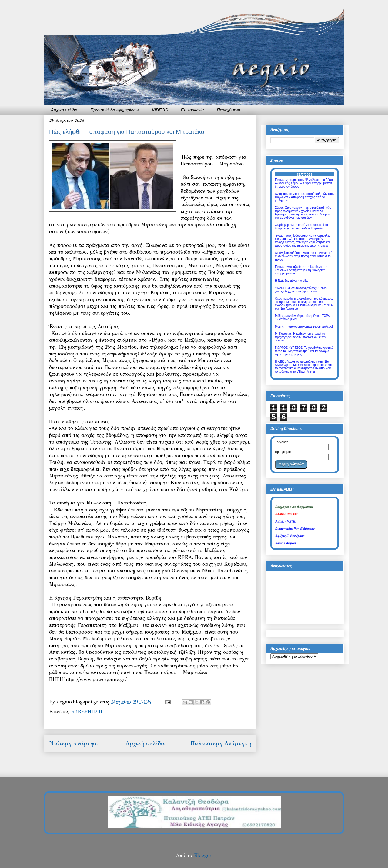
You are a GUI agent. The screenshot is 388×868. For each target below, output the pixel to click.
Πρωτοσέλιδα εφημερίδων (115, 110)
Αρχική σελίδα (64, 110)
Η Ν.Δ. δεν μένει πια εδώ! (292, 281)
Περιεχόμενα (229, 110)
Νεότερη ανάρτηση (74, 743)
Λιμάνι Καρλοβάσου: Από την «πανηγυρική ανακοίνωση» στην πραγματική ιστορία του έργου (304, 256)
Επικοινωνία (192, 110)
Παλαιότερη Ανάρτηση (221, 743)
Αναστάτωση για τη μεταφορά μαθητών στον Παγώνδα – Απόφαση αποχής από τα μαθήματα (305, 197)
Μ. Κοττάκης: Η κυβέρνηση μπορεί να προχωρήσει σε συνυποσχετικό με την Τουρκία (300, 337)
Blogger (203, 855)
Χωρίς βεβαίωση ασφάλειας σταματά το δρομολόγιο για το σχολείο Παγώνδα (301, 227)
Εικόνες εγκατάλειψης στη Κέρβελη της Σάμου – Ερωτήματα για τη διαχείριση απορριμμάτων (301, 270)
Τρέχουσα (282, 442)
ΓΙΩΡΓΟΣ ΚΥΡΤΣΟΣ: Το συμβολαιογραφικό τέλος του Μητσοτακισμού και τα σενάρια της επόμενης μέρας (304, 351)
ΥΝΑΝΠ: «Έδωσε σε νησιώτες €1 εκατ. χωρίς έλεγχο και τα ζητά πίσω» (301, 290)
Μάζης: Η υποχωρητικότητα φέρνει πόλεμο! (304, 326)
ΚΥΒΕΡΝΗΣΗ (87, 712)
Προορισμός (283, 452)
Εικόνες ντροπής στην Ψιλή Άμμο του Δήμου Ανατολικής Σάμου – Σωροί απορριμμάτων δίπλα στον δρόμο (305, 183)
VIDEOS (160, 110)
